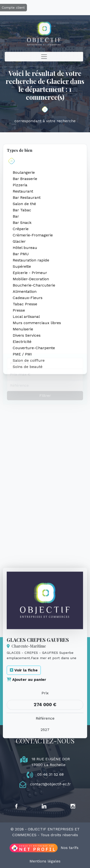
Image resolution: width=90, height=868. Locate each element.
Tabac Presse (25, 304)
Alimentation (25, 291)
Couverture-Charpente (34, 348)
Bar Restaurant (27, 197)
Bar (16, 216)
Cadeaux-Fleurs (28, 298)
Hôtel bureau (25, 248)
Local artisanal (26, 317)
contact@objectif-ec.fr (50, 784)
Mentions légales (45, 861)
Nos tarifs (70, 848)
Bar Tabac (22, 210)
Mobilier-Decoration (31, 279)
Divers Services (27, 335)
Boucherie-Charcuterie (34, 285)
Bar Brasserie (25, 179)
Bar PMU (21, 254)
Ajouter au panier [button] (26, 721)
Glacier (19, 241)
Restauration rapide (31, 260)
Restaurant (23, 191)
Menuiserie (23, 329)
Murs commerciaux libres (37, 323)
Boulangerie (24, 172)
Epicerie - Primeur (30, 273)
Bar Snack (22, 223)
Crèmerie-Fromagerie (33, 235)
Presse (19, 310)
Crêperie (21, 229)
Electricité (22, 342)
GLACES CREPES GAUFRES (38, 681)
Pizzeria (20, 185)
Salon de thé (24, 204)
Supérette (22, 266)
